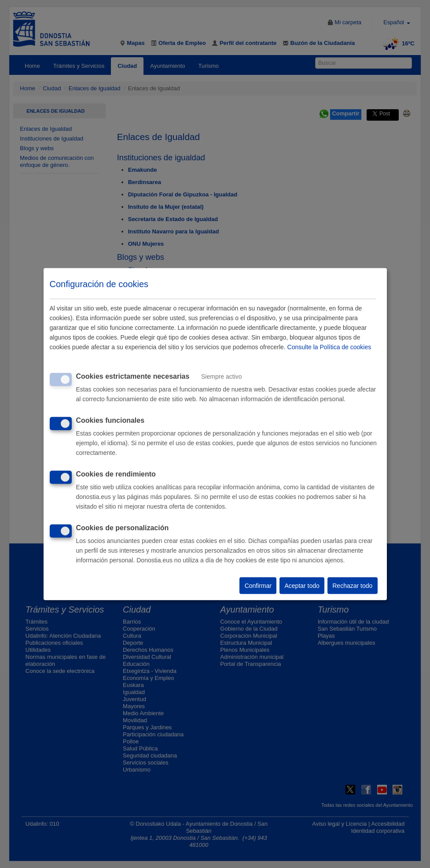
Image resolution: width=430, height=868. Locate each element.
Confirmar (258, 586)
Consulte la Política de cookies (329, 347)
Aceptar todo (302, 586)
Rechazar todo (352, 586)
